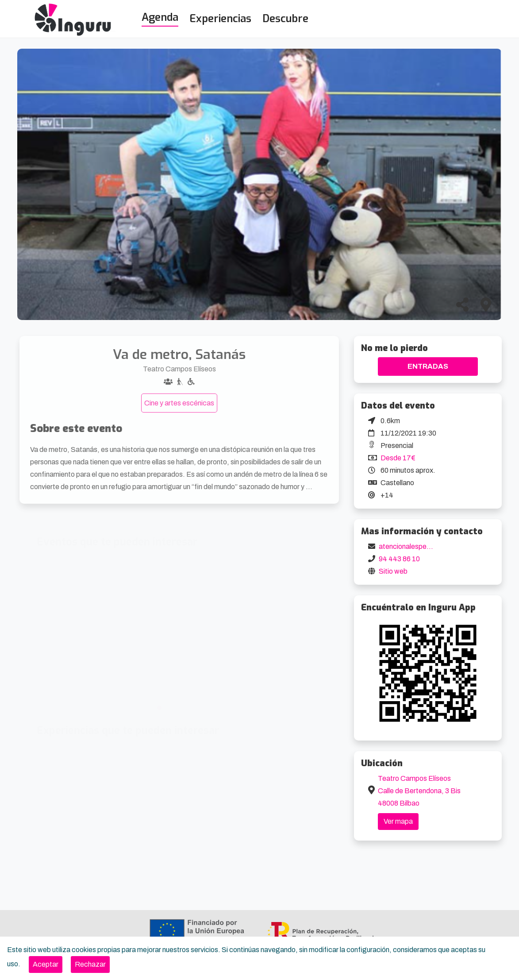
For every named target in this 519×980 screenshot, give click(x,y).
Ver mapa (398, 821)
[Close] (46, 965)
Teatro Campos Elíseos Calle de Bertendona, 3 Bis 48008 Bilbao (419, 791)
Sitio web (393, 571)
